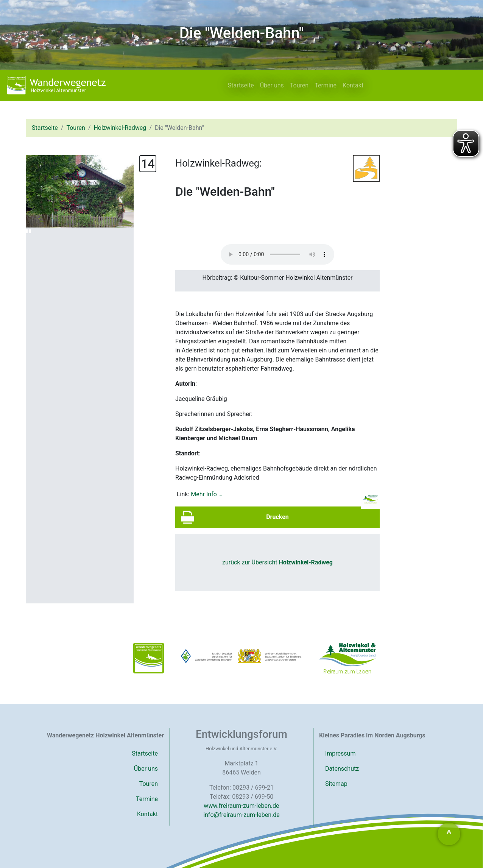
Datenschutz (342, 769)
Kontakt (353, 85)
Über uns (272, 85)
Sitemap (336, 784)
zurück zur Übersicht (277, 562)
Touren (299, 85)
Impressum (340, 753)
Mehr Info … (206, 494)
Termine (326, 85)
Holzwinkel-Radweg (120, 128)
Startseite (241, 85)
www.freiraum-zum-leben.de (241, 806)
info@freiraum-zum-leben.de (241, 815)
